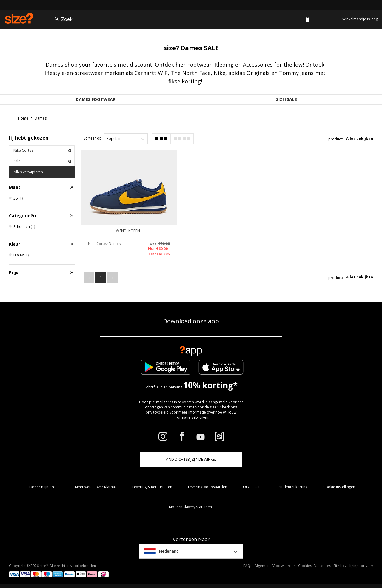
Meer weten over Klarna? (96, 487)
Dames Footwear (96, 99)
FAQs (248, 566)
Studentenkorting (293, 487)
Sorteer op (93, 138)
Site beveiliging (346, 566)
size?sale (286, 99)
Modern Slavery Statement (191, 507)
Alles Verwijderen (28, 172)
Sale (42, 161)
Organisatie (253, 487)
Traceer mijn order (43, 487)
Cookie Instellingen (339, 487)
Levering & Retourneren (152, 487)
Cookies (305, 566)
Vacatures (323, 566)
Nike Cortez (42, 150)
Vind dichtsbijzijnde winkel (191, 459)
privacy (367, 566)
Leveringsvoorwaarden (208, 487)
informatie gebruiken (191, 417)
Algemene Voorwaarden (275, 566)
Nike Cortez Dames (104, 243)
